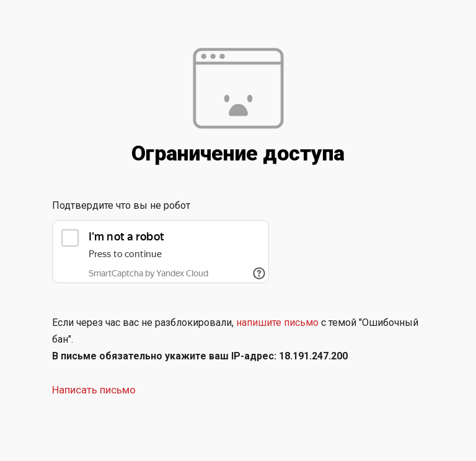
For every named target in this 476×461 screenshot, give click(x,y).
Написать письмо (94, 390)
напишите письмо (277, 323)
